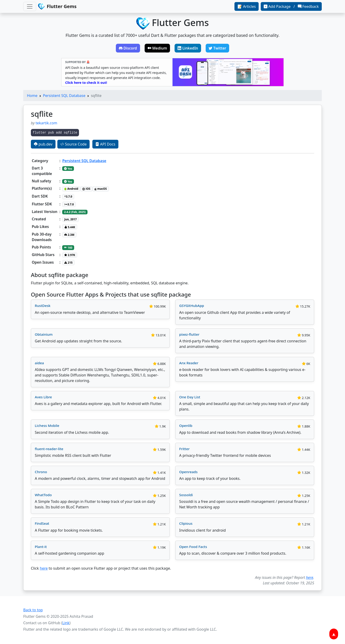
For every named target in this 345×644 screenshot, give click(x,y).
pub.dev (43, 144)
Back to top (33, 610)
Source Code (73, 144)
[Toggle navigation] (30, 6)
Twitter (217, 48)
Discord (128, 48)
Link (66, 623)
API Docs (105, 144)
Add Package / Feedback (291, 6)
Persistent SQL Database (64, 96)
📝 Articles (247, 6)
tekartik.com (47, 123)
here (44, 568)
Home (32, 96)
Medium (157, 48)
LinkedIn (188, 48)
